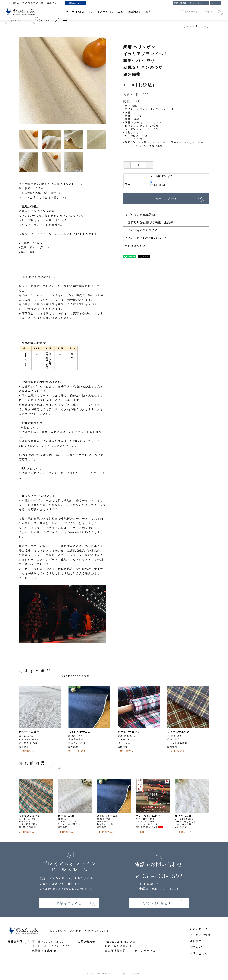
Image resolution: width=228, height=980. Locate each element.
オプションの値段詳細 (140, 215)
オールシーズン (149, 129)
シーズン (130, 129)
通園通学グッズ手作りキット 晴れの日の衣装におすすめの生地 (164, 142)
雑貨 (148, 12)
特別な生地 (132, 132)
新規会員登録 (180, 3)
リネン (138, 116)
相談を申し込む (69, 903)
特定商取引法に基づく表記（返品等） (151, 222)
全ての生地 (202, 26)
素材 (128, 113)
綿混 (137, 119)
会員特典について (75, 3)
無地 (134, 106)
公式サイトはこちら (199, 3)
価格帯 (129, 126)
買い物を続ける (136, 246)
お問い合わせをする (159, 903)
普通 (145, 136)
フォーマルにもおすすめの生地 (144, 146)
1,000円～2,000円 (149, 126)
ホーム (188, 26)
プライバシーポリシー (205, 947)
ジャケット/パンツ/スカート (157, 109)
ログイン (215, 3)
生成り (141, 139)
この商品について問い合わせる (146, 238)
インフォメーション (102, 12)
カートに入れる (166, 199)
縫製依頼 (134, 12)
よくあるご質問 (201, 935)
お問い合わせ (199, 954)
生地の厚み (132, 136)
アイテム (130, 109)
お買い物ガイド (201, 929)
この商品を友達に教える (142, 230)
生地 (120, 12)
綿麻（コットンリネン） (149, 123)
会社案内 (196, 941)
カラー (129, 139)
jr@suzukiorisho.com (120, 942)
